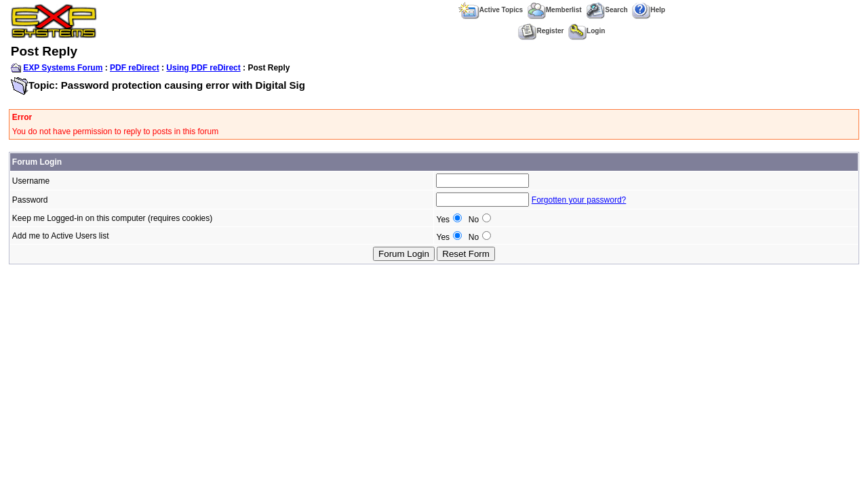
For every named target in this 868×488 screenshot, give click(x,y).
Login (587, 31)
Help (649, 10)
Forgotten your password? (579, 200)
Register (541, 31)
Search (607, 10)
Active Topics (491, 10)
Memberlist (555, 10)
